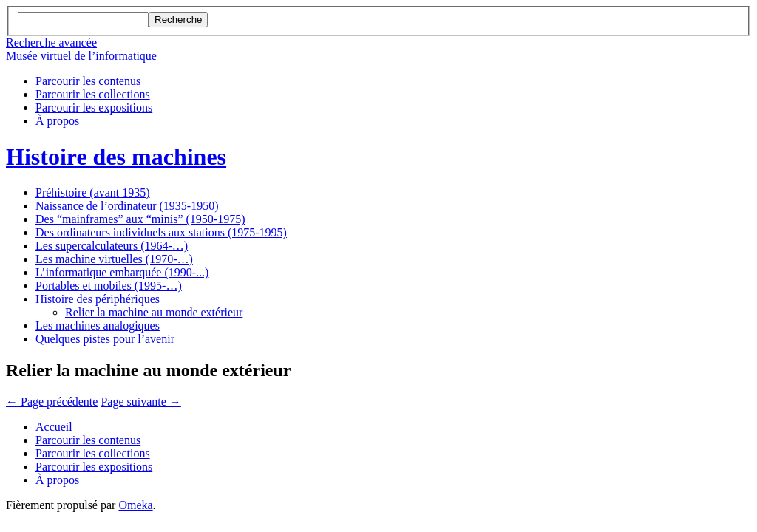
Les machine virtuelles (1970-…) (114, 259)
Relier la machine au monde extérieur (154, 312)
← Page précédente (52, 402)
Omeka (135, 505)
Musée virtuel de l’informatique (81, 56)
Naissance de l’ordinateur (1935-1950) (127, 206)
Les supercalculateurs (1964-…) (112, 246)
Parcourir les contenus (88, 81)
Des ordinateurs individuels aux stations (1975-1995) (161, 232)
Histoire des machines (116, 157)
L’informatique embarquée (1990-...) (122, 272)
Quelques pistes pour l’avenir (105, 339)
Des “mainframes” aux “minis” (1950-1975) (140, 219)
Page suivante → (140, 402)
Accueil (54, 427)
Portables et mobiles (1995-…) (109, 286)
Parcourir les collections (93, 94)
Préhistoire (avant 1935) (93, 192)
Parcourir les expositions (94, 108)
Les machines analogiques (98, 325)
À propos (57, 121)
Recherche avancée (51, 42)
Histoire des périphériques (98, 299)
